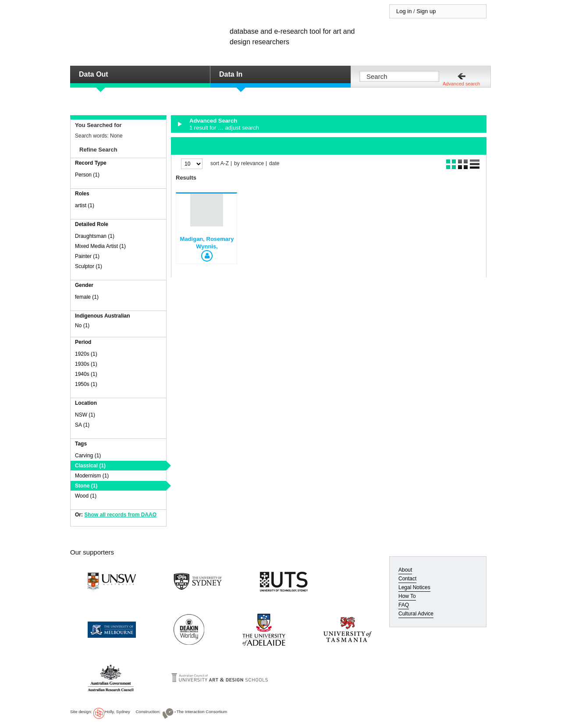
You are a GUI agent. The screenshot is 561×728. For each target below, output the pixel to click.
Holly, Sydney (117, 712)
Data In (231, 74)
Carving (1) (88, 456)
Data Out (94, 74)
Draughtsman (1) (95, 236)
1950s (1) (86, 384)
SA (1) (82, 425)
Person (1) (87, 175)
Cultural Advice (416, 614)
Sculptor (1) (89, 266)
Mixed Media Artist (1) (100, 246)
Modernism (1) (92, 476)
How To (407, 596)
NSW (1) (85, 415)
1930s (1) (86, 364)
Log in (404, 11)
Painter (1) (87, 256)
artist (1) (85, 205)
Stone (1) (86, 486)
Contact (407, 579)
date (274, 164)
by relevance (249, 164)
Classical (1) (90, 466)
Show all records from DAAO (120, 515)
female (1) (87, 297)
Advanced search (461, 84)
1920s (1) (86, 354)
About (405, 570)
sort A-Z (220, 164)
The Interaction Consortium (202, 712)
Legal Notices (414, 587)
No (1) (82, 325)
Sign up (426, 11)
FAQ (404, 605)
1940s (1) (86, 374)
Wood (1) (86, 496)
